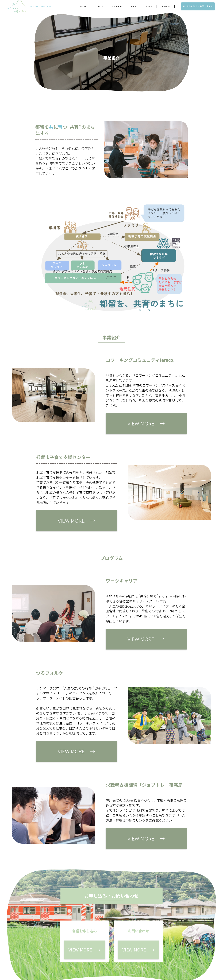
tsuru (134, 7)
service (99, 7)
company (165, 7)
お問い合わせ (175, 950)
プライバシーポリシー (170, 958)
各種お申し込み (139, 950)
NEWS (149, 7)
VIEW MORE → (126, 421)
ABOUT (83, 7)
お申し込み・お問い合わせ (198, 7)
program (117, 7)
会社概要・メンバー (136, 958)
